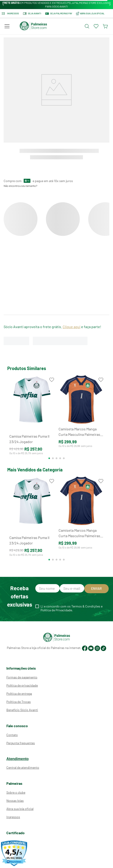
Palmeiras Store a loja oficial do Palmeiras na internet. (44, 648)
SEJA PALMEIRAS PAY (59, 14)
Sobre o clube (16, 792)
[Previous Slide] (3, 5)
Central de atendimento (23, 767)
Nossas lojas (15, 801)
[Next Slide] (110, 5)
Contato (12, 735)
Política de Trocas (19, 702)
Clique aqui (72, 327)
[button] (7, 26)
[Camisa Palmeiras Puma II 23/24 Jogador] (32, 417)
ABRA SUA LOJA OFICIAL (90, 13)
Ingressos (10, 13)
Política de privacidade (22, 685)
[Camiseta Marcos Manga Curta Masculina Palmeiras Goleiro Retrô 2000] (81, 417)
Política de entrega (19, 694)
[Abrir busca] (87, 26)
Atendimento (18, 759)
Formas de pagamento (22, 677)
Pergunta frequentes (21, 743)
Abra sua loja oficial (20, 809)
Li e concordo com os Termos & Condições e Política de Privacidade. (72, 608)
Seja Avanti (32, 14)
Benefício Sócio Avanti (22, 710)
